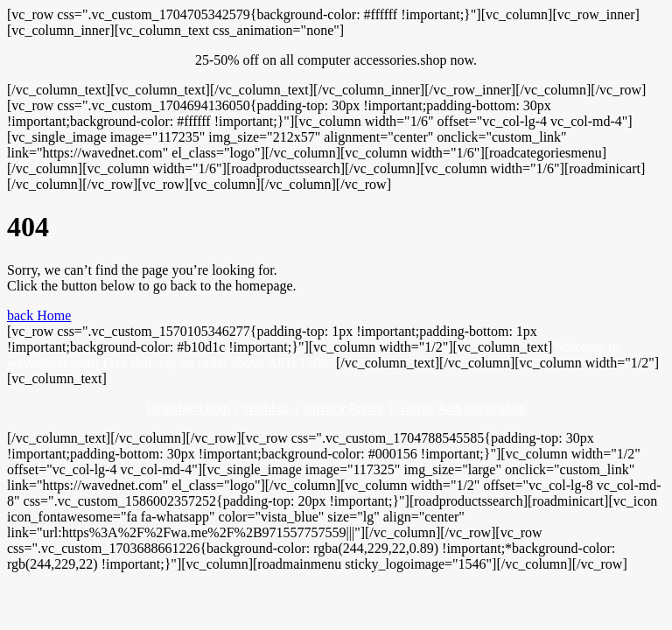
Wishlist (266, 409)
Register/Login (188, 409)
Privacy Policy (344, 409)
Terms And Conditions (462, 409)
